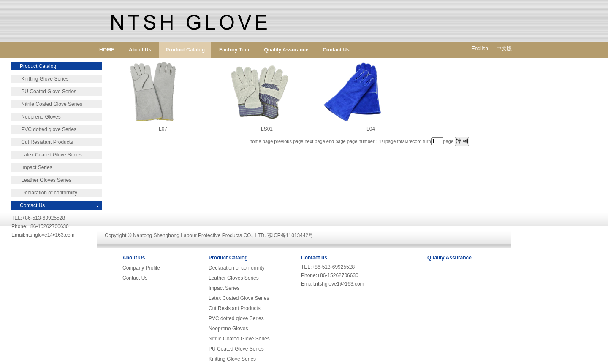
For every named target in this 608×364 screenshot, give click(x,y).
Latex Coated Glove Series (47, 155)
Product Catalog (185, 50)
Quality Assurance (286, 50)
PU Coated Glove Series (44, 92)
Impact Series (32, 167)
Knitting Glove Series (40, 79)
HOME (107, 50)
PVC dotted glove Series (44, 129)
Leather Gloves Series (41, 180)
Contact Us (336, 50)
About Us (140, 50)
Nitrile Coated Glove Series (47, 104)
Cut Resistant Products (42, 142)
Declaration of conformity (44, 193)
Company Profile (141, 268)
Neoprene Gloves (36, 117)
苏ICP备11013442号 (290, 235)
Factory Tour (234, 50)
